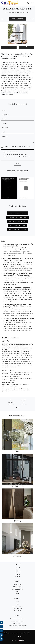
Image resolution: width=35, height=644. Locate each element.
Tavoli (17, 591)
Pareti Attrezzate (18, 606)
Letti (17, 604)
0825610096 (19, 623)
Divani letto (18, 611)
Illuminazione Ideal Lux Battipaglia (17, 217)
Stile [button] (24, 402)
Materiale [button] (11, 402)
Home (7, 13)
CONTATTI (18, 577)
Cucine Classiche (18, 587)
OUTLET (17, 570)
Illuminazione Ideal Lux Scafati (18, 221)
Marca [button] (11, 400)
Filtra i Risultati (17, 19)
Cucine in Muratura (18, 589)
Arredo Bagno (17, 609)
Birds (28, 13)
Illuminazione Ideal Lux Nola (17, 225)
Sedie (17, 594)
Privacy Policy (26, 146)
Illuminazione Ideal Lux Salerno (18, 213)
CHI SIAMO (18, 567)
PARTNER (18, 574)
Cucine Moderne (17, 585)
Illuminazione (22, 13)
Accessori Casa (13, 13)
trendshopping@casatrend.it (19, 626)
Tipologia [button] (11, 405)
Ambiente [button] (24, 400)
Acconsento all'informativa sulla (17, 146)
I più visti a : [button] (24, 405)
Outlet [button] (18, 407)
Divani (18, 602)
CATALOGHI (17, 572)
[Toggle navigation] (33, 3)
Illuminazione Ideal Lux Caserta (18, 230)
